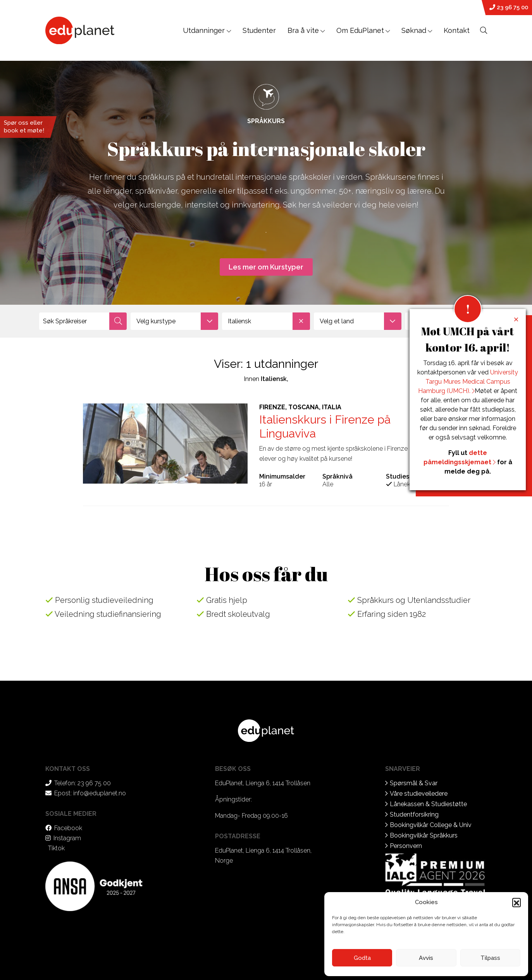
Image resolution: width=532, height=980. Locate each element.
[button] (517, 902)
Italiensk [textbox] (269, 321)
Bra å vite (303, 30)
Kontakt (457, 30)
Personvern (406, 846)
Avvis (426, 958)
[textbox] (174, 321)
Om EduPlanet (360, 30)
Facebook (68, 828)
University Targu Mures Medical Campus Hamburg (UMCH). (468, 382)
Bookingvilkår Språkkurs (424, 835)
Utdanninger (207, 30)
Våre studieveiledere (419, 794)
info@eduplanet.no (100, 793)
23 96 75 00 (509, 7)
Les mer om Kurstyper (266, 267)
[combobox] (174, 321)
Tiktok (56, 848)
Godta (362, 958)
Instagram (67, 838)
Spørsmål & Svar (414, 783)
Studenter (259, 30)
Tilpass (490, 958)
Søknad (414, 30)
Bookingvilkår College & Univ (431, 825)
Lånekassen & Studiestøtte (428, 804)
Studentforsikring (414, 814)
